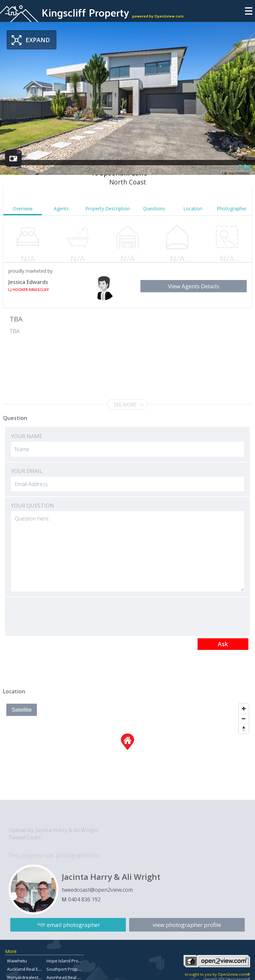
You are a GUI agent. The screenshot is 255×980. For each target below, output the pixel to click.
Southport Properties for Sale (76, 969)
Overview (23, 209)
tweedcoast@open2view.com (97, 890)
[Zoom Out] (244, 719)
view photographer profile (187, 925)
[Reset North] (244, 729)
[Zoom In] (244, 709)
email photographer (73, 925)
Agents (61, 209)
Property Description (108, 209)
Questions (154, 209)
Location (193, 209)
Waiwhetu (17, 961)
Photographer (232, 209)
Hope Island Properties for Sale (78, 961)
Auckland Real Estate (28, 969)
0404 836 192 (84, 899)
